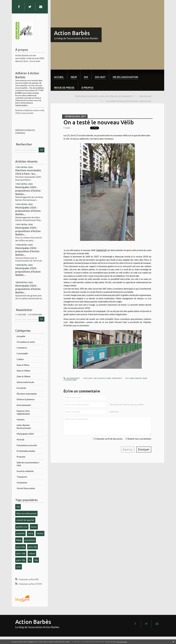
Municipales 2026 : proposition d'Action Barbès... (27, 251)
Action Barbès (72, 33)
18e (36, 560)
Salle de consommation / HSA (28, 464)
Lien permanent (72, 378)
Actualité (21, 336)
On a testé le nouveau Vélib (99, 122)
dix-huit (100, 77)
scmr (19, 567)
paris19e (138, 378)
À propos (87, 88)
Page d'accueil (145, 96)
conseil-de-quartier (25, 520)
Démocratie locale (25, 382)
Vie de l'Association (26, 488)
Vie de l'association (125, 77)
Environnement (24, 405)
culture (32, 553)
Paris (19, 540)
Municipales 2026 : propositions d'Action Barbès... (28, 191)
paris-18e (21, 560)
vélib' (145, 378)
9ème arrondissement (26, 513)
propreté (20, 533)
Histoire (21, 419)
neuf (74, 77)
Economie (21, 388)
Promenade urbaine (26, 451)
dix (86, 77)
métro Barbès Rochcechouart (24, 426)
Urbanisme (22, 482)
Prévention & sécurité (27, 445)
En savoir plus (122, 642)
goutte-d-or (22, 527)
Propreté (21, 457)
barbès (40, 533)
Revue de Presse (64, 88)
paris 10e (21, 547)
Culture (20, 359)
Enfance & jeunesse (26, 399)
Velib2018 (101, 250)
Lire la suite (35, 61)
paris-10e (21, 553)
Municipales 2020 (25, 434)
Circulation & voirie (26, 342)
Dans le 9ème (23, 365)
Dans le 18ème (24, 376)
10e (18, 507)
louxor (34, 527)
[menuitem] (59, 75)
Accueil (59, 77)
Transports (22, 477)
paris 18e (33, 547)
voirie (31, 533)
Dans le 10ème (24, 371)
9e (30, 560)
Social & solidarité (25, 471)
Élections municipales (27, 394)
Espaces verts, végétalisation (23, 412)
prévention (30, 540)
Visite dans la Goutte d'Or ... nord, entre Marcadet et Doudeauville (104, 96)
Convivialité (22, 353)
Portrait (20, 439)
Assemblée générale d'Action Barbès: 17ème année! (129, 101)
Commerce (22, 348)
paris (132, 378)
